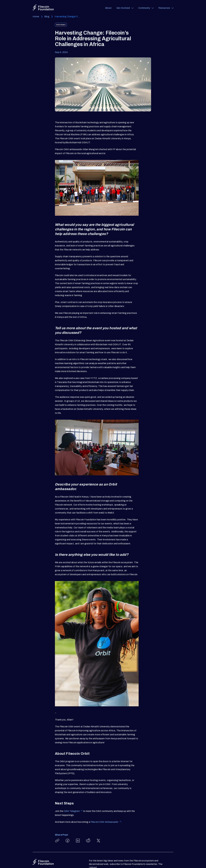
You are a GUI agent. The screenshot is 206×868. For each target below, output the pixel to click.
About (108, 8)
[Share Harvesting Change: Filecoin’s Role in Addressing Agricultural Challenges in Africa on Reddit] (88, 841)
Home (36, 16)
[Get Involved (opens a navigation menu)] (125, 8)
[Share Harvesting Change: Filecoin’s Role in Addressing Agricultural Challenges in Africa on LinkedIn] (78, 841)
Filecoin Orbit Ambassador (106, 822)
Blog (47, 16)
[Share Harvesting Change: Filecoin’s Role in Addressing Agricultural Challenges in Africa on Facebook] (68, 841)
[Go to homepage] (43, 7)
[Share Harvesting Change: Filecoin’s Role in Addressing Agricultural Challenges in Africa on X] (98, 841)
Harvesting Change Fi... (67, 16)
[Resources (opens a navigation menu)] (166, 8)
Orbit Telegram (73, 811)
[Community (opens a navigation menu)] (146, 8)
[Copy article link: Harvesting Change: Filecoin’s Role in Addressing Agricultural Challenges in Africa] (57, 841)
